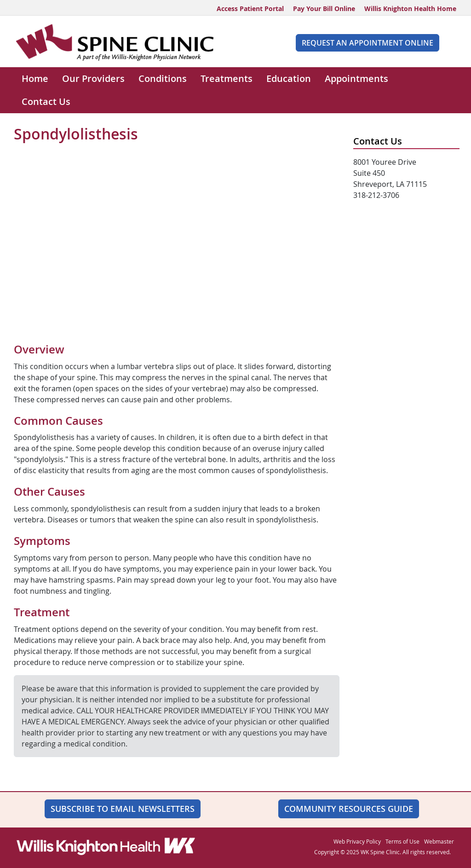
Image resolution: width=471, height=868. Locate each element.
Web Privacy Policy (357, 841)
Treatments (227, 78)
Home (35, 78)
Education (289, 78)
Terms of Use (402, 841)
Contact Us (46, 101)
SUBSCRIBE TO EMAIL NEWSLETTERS (123, 809)
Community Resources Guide (349, 809)
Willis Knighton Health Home (410, 9)
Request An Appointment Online (368, 43)
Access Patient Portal (250, 9)
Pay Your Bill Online (324, 9)
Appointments (356, 78)
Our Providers (93, 78)
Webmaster (439, 841)
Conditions (163, 78)
